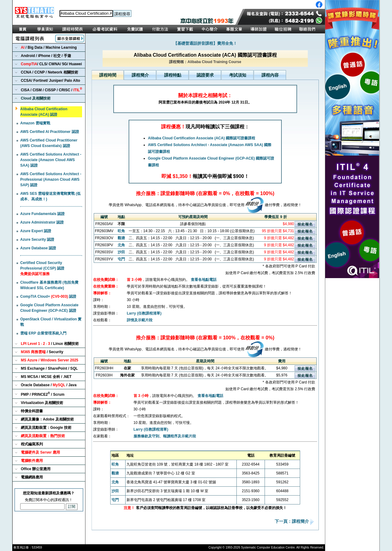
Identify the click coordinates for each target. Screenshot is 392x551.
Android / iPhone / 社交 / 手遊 (46, 56)
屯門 (121, 259)
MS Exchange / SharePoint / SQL (49, 368)
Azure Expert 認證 (36, 231)
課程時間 (108, 75)
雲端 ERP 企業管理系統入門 (43, 333)
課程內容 (270, 75)
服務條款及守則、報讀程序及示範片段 (165, 436)
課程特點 (173, 75)
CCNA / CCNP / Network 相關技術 (49, 72)
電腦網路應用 (32, 477)
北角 (121, 245)
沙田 (121, 252)
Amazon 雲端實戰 (35, 123)
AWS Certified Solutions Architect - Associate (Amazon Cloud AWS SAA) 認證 (51, 160)
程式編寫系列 (32, 444)
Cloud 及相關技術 (36, 98)
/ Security (42, 352)
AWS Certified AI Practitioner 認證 (50, 132)
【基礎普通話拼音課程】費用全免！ (205, 43)
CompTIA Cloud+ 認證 (48, 296)
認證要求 (205, 75)
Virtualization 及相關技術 (42, 403)
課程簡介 (140, 75)
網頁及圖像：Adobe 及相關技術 (47, 419)
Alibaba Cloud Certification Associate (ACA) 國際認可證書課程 (202, 138)
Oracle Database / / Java (49, 385)
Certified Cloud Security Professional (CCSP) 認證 (42, 268)
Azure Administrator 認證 (42, 222)
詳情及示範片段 (140, 320)
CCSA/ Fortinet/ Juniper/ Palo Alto (51, 81)
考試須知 (238, 75)
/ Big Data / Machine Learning (49, 47)
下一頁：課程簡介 (292, 522)
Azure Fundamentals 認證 (42, 214)
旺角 (121, 231)
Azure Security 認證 (37, 240)
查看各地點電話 (204, 280)
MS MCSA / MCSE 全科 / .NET (46, 377)
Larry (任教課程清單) (144, 313)
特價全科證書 (32, 411)
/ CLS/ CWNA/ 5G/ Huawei (51, 64)
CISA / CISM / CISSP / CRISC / (51, 90)
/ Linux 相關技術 (50, 344)
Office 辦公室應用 (36, 469)
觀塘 (121, 238)
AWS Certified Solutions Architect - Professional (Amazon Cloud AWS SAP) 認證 (51, 179)
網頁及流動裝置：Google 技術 (46, 428)
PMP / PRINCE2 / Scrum (43, 394)
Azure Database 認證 (38, 248)
